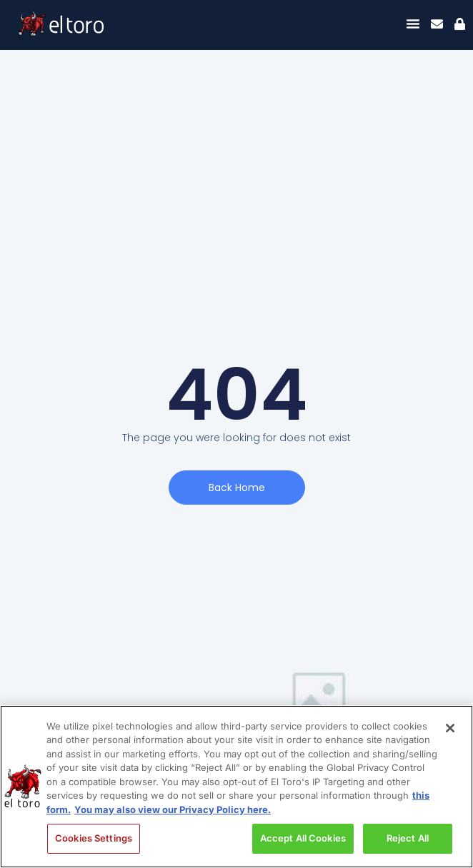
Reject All (408, 838)
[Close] (450, 728)
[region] (236, 787)
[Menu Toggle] (413, 24)
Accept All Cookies (303, 838)
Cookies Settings (94, 838)
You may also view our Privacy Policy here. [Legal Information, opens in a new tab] (173, 809)
